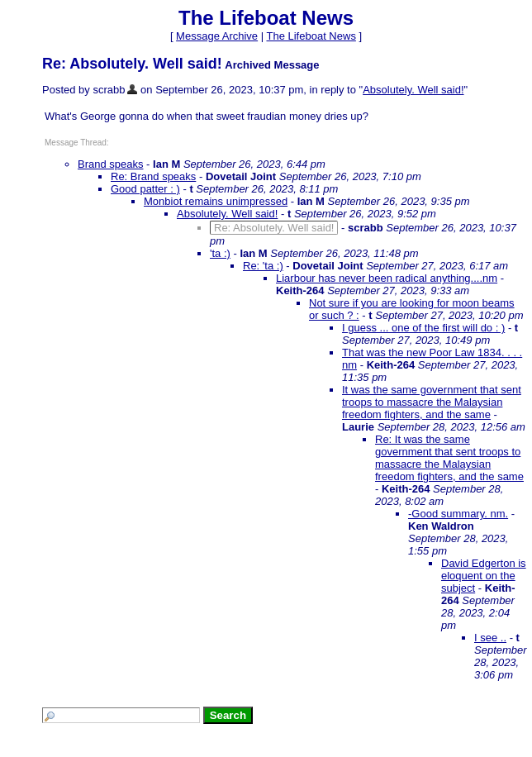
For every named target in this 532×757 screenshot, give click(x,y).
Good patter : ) (145, 189)
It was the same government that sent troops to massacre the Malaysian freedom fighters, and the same (432, 402)
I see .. (490, 638)
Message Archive (217, 36)
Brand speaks (111, 164)
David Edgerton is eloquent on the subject (484, 576)
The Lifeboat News (311, 36)
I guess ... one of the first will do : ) (423, 328)
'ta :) (220, 253)
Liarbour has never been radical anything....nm (387, 278)
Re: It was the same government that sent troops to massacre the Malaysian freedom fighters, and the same (449, 458)
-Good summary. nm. (458, 514)
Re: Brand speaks (153, 176)
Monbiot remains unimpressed (216, 201)
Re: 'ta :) (263, 266)
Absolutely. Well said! (413, 90)
